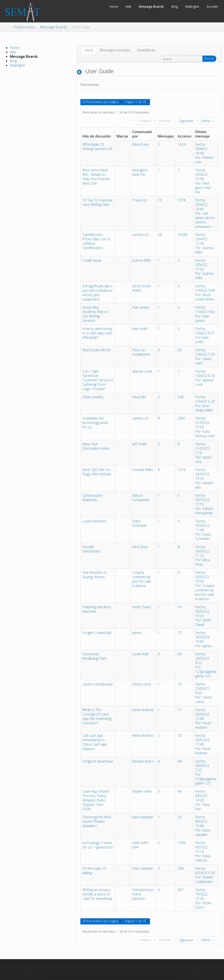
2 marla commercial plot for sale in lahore (142, 579)
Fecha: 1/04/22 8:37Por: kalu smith (205, 335)
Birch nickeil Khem (141, 288)
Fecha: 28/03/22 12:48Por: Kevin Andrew (203, 719)
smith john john (140, 845)
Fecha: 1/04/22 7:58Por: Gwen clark (205, 357)
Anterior (165, 121)
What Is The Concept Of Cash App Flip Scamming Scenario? (97, 716)
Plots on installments (141, 352)
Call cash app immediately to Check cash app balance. (95, 742)
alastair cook (142, 371)
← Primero (143, 121)
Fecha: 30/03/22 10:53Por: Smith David (203, 616)
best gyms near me (140, 172)
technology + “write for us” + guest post (98, 845)
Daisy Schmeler (139, 523)
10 (180, 607)
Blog (13, 61)
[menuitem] (89, 50)
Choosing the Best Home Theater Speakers (97, 821)
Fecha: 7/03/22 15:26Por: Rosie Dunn (203, 898)
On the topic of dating (94, 871)
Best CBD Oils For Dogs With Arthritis (97, 472)
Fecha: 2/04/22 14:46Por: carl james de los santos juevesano (205, 213)
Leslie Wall (140, 654)
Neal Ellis (139, 397)
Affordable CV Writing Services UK (97, 147)
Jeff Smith (139, 444)
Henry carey (142, 684)
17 (180, 710)
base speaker (143, 817)
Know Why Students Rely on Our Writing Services (95, 314)
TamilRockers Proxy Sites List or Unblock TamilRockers (96, 241)
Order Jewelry (93, 397)
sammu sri (140, 235)
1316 (182, 470)
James (137, 633)
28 (160, 235)
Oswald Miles (143, 470)
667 (181, 890)
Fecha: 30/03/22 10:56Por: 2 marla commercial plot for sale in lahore (205, 586)
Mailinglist (17, 65)
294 (181, 868)
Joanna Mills (142, 260)
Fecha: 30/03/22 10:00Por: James (204, 639)
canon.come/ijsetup (98, 684)
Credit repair (92, 260)
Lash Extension (94, 521)
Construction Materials (92, 498)
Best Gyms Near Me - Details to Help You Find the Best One (96, 177)
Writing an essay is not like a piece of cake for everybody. (98, 894)
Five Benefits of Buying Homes (94, 575)
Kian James (141, 307)
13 (180, 633)
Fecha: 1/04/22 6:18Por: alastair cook (205, 378)
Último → (208, 121)
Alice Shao (140, 547)
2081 (182, 418)
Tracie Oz (140, 200)
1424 (182, 144)
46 (180, 791)
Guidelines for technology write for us (95, 423)
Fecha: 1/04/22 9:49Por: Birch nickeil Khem (205, 293)
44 (180, 761)
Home (15, 48)
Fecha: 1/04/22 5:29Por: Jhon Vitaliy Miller (205, 404)
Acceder (212, 6)
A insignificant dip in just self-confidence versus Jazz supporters (98, 293)
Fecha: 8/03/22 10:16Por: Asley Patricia (203, 851)
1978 (182, 200)
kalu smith (140, 329)
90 (180, 350)
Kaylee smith (142, 791)
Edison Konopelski (141, 498)
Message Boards (53, 27)
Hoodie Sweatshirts (91, 549)
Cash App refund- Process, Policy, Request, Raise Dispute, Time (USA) (96, 800)
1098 (182, 843)
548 (181, 397)
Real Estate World (96, 350)
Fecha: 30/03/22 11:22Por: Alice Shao (202, 556)
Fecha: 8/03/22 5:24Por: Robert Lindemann (205, 875)
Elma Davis (141, 144)
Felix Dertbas (143, 868)
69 (180, 654)
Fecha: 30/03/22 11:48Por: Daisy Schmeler (203, 530)
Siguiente (186, 121)
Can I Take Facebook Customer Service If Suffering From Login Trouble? (98, 380)
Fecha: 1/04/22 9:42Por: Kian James (205, 314)
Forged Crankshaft (97, 633)
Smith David (141, 607)
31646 (183, 235)
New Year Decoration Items (96, 446)
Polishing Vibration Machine (97, 609)
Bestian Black (143, 761)
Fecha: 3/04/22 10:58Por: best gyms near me (203, 181)
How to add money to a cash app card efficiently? (97, 333)
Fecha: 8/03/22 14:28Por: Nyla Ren (202, 800)
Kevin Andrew (143, 710)
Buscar (209, 58)
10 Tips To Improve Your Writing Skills (97, 202)
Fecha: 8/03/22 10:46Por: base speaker (203, 826)
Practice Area (24, 27)
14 (180, 684)
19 (160, 200)
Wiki (13, 52)
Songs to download (98, 761)
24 (180, 817)
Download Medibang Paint (95, 656)
